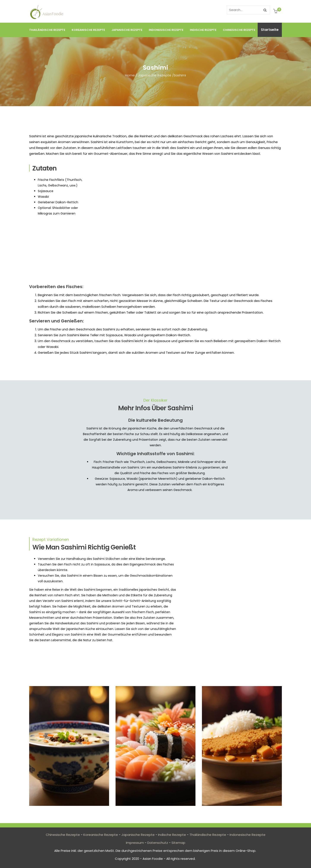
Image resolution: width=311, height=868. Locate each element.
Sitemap (178, 843)
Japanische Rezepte (127, 30)
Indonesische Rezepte (166, 30)
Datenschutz (158, 843)
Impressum (135, 843)
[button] (276, 12)
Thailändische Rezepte (47, 30)
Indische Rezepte (203, 30)
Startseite (270, 30)
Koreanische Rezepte (88, 30)
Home (130, 75)
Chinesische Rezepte (239, 30)
